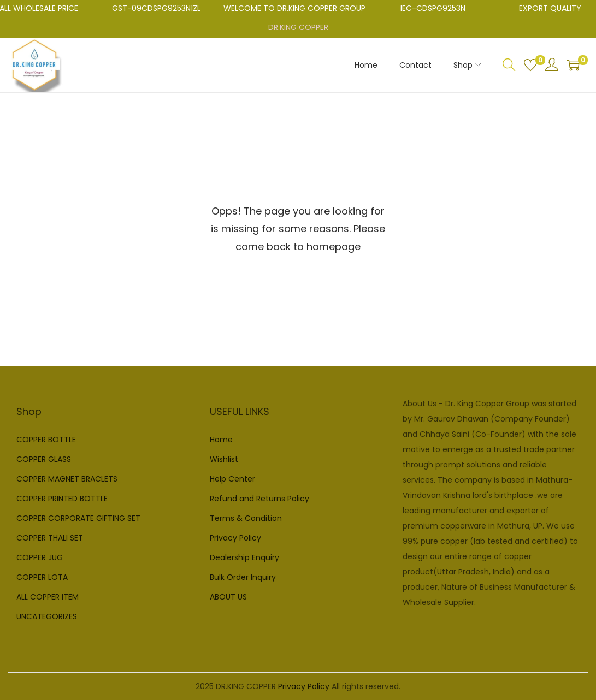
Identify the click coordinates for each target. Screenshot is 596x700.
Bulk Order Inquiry (243, 577)
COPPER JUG (40, 557)
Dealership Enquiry (244, 557)
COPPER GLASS (44, 459)
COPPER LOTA (42, 577)
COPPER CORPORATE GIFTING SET (78, 518)
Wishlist (224, 459)
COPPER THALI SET (50, 538)
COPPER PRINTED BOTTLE (62, 499)
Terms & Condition (246, 518)
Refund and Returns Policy (259, 499)
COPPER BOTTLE (46, 440)
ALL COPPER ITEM (48, 597)
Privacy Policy (235, 538)
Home (221, 440)
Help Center (232, 479)
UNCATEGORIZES (47, 616)
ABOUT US (228, 597)
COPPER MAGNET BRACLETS (67, 479)
